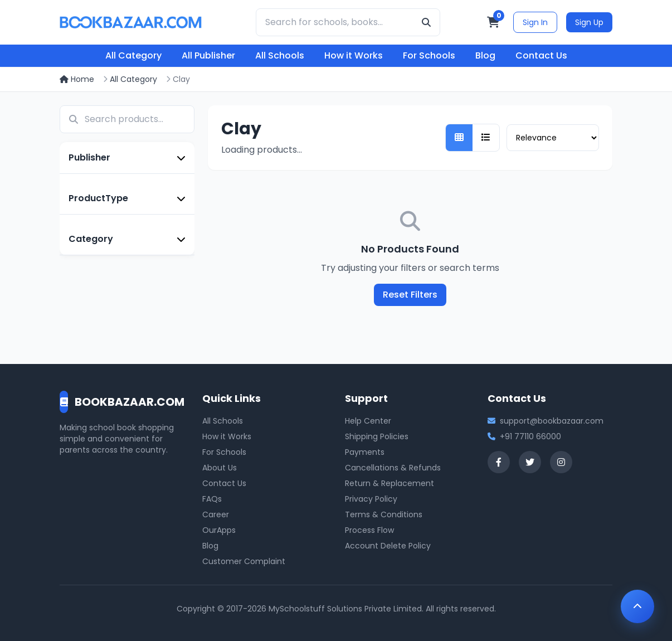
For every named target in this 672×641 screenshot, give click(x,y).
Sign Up (589, 22)
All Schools (280, 55)
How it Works (354, 55)
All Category (133, 55)
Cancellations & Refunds (393, 468)
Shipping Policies (377, 436)
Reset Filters (410, 295)
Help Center (368, 421)
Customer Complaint (244, 561)
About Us (220, 468)
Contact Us (541, 55)
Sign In (535, 22)
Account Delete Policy (388, 546)
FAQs (212, 499)
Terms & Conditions (384, 514)
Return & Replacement (389, 483)
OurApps (219, 530)
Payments (365, 452)
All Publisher (208, 55)
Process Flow (369, 530)
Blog (485, 55)
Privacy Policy (371, 499)
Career (216, 514)
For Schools (429, 55)
